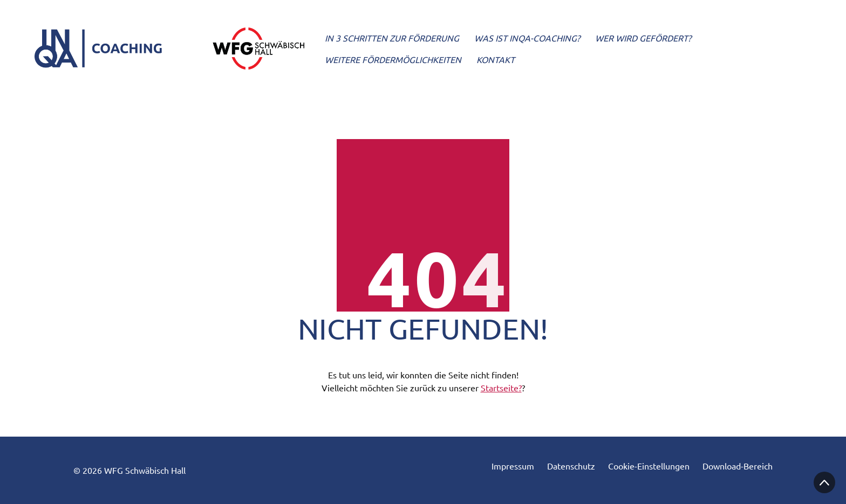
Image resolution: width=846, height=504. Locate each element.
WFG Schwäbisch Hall (145, 470)
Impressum (513, 466)
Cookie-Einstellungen (649, 466)
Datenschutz (571, 466)
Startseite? (501, 388)
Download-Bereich (738, 466)
